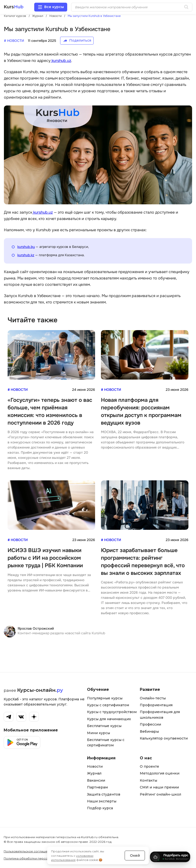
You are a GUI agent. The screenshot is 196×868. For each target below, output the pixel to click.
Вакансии (96, 780)
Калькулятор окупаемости (164, 738)
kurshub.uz (61, 61)
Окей (135, 853)
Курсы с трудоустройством (112, 712)
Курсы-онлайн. (40, 690)
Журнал (94, 773)
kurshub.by (26, 247)
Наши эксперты (102, 801)
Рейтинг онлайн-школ (160, 794)
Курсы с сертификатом (108, 705)
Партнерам (97, 787)
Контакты (148, 780)
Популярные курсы (105, 698)
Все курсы (54, 7)
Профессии (150, 724)
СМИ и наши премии (159, 787)
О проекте (149, 766)
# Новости (18, 390)
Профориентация (156, 705)
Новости (95, 766)
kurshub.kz (26, 255)
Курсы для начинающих (109, 719)
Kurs (14, 7)
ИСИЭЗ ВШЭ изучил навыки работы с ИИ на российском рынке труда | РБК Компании (45, 558)
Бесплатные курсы (104, 726)
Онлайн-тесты (153, 698)
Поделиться (80, 40)
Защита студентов (104, 794)
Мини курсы (98, 733)
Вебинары (149, 731)
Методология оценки (160, 773)
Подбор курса (100, 808)
